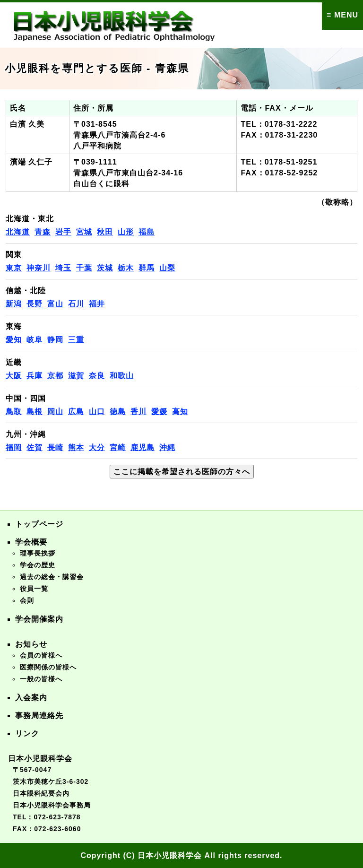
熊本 (76, 447)
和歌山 (122, 376)
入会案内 (31, 698)
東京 (14, 268)
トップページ (39, 524)
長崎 (55, 447)
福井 (97, 304)
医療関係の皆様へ (48, 667)
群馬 (147, 268)
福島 (147, 232)
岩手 (63, 232)
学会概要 (31, 542)
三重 (76, 340)
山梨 (167, 268)
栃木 (126, 268)
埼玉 (63, 268)
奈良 (97, 376)
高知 (180, 412)
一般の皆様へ (41, 679)
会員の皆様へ (41, 655)
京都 (55, 376)
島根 (35, 412)
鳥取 (14, 412)
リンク (27, 733)
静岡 (55, 340)
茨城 (105, 268)
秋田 (105, 232)
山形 (126, 232)
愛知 (14, 340)
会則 (27, 600)
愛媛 (159, 412)
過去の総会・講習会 (52, 577)
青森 (43, 232)
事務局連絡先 (39, 716)
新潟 (14, 304)
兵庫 (35, 376)
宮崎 (118, 447)
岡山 (55, 412)
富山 (55, 304)
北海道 (18, 232)
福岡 (14, 447)
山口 (97, 412)
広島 (76, 412)
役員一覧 (34, 589)
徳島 (118, 412)
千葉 (84, 268)
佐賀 (35, 447)
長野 (35, 304)
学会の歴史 (38, 565)
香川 (138, 412)
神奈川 (39, 268)
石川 (76, 304)
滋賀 (76, 376)
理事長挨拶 (38, 553)
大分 (97, 447)
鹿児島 (143, 447)
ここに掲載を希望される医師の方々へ (182, 472)
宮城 (84, 232)
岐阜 (35, 340)
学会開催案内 (39, 619)
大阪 (14, 376)
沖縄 (167, 447)
